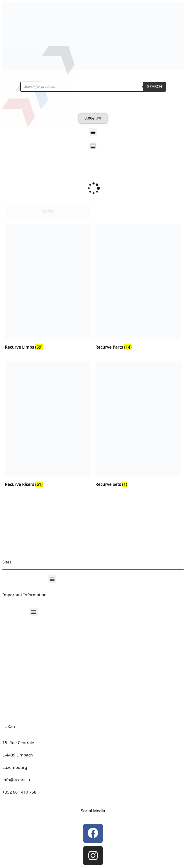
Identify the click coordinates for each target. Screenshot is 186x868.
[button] (93, 132)
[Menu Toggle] (93, 146)
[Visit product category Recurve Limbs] (48, 288)
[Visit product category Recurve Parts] (138, 288)
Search (155, 87)
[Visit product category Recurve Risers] (48, 425)
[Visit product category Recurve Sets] (138, 425)
